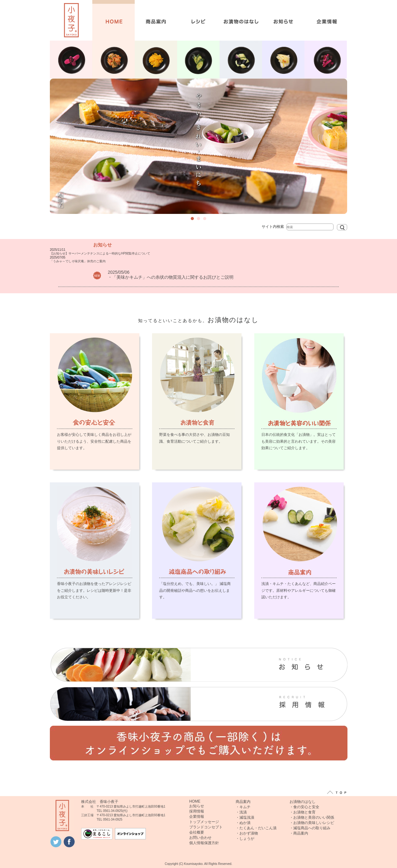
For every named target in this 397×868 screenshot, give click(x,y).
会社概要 (197, 832)
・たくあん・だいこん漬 (256, 828)
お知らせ (197, 806)
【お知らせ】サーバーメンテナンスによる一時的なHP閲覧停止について (100, 253)
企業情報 (197, 817)
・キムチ (243, 807)
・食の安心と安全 (304, 807)
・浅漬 (241, 812)
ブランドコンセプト (206, 827)
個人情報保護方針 (204, 843)
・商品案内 (299, 833)
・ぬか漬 (243, 823)
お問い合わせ (200, 838)
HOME (195, 801)
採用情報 (197, 811)
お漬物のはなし (303, 802)
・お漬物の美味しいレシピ (312, 823)
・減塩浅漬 (245, 817)
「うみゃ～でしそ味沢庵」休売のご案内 (78, 261)
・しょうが (245, 839)
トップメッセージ (204, 822)
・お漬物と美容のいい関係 (312, 817)
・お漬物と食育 (303, 812)
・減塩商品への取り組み (310, 828)
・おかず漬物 (247, 833)
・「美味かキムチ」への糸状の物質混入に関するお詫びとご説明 (171, 277)
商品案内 (243, 802)
